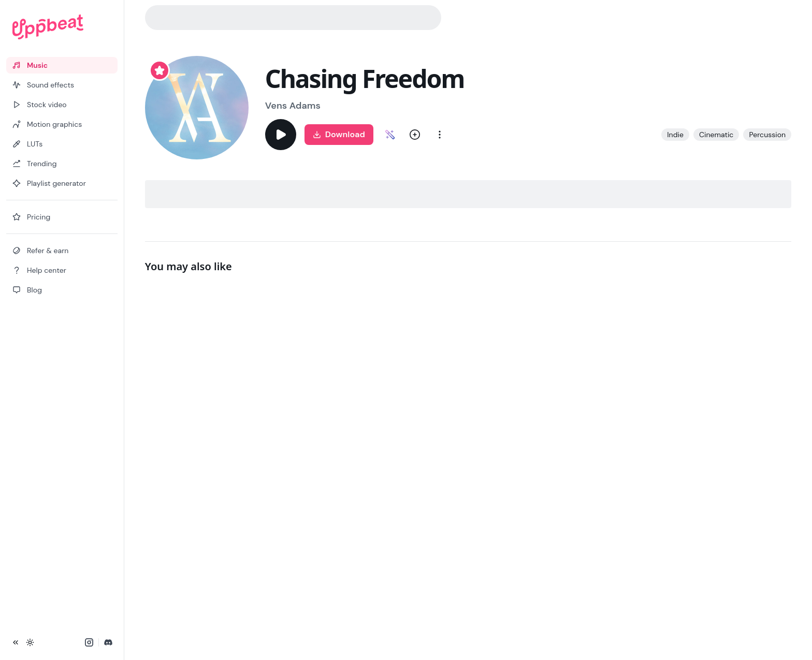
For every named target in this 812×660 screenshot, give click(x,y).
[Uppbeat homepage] (62, 27)
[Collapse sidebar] (16, 642)
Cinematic (716, 135)
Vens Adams (293, 106)
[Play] (281, 135)
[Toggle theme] (30, 642)
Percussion (767, 135)
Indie (675, 135)
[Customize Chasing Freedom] (390, 135)
